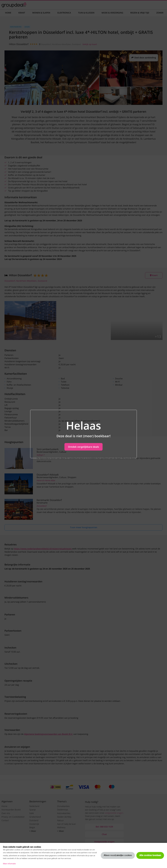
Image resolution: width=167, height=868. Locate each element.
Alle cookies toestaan (150, 855)
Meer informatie (9, 864)
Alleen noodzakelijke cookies (118, 855)
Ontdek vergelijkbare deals (83, 447)
